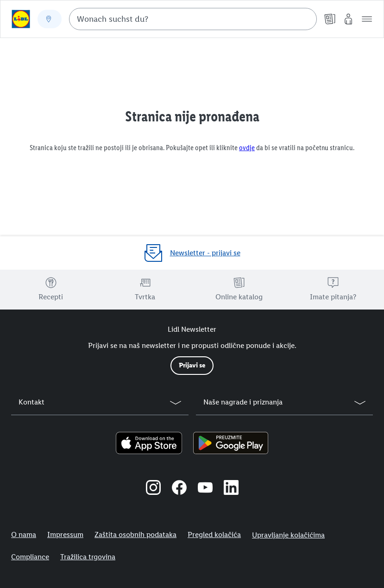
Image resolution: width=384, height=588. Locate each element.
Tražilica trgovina (88, 557)
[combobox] (193, 19)
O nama (24, 534)
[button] (367, 19)
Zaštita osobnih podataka (135, 534)
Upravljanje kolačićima (288, 535)
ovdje (247, 148)
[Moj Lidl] (348, 19)
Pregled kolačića (214, 534)
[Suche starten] (305, 19)
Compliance (30, 557)
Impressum (65, 534)
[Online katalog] (330, 19)
